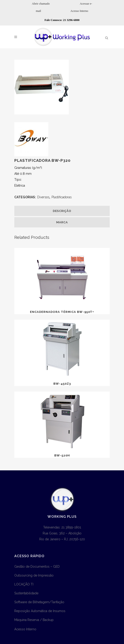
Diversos (43, 197)
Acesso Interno (79, 11)
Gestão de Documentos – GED (37, 567)
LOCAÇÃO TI (24, 584)
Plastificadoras (62, 197)
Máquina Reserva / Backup (34, 620)
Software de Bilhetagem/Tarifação (39, 602)
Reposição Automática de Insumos (40, 611)
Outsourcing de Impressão (34, 575)
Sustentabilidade (26, 593)
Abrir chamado (41, 4)
